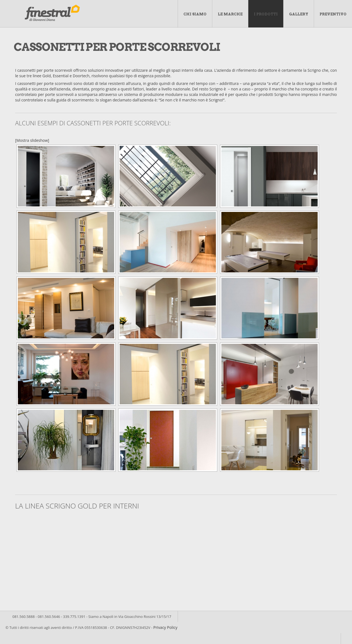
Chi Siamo (195, 14)
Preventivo (333, 14)
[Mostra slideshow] (32, 140)
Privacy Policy (165, 627)
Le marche (230, 14)
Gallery (299, 14)
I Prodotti (266, 14)
